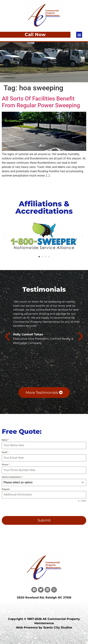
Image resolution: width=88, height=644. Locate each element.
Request (6, 489)
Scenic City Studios (58, 627)
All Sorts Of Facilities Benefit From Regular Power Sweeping (41, 102)
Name (5, 440)
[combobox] (44, 482)
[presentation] (25, 509)
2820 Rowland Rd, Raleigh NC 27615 (44, 598)
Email (5, 452)
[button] (79, 35)
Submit (44, 520)
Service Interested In (12, 477)
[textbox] (41, 482)
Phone (6, 465)
